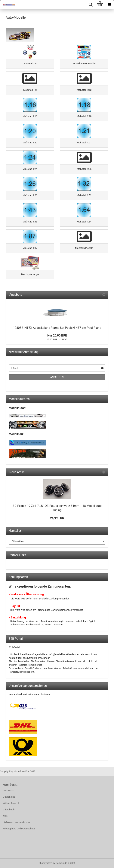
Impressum (9, 790)
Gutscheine (9, 797)
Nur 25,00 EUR (57, 335)
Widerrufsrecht (11, 803)
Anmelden (57, 377)
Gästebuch (9, 810)
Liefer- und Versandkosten (17, 822)
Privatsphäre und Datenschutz (19, 829)
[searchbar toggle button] (91, 5)
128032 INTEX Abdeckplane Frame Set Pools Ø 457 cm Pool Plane (57, 328)
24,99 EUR (57, 518)
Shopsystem (45, 863)
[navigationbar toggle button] (109, 5)
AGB (5, 816)
